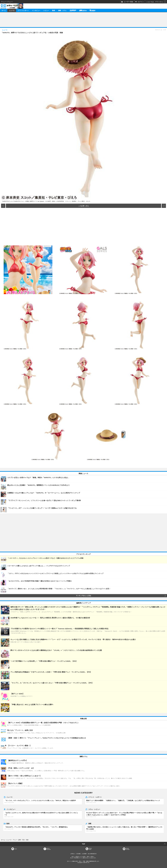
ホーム (4, 10)
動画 (54, 10)
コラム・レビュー (94, 809)
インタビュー (36, 10)
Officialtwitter (90, 849)
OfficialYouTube (128, 849)
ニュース (12, 10)
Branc (93, 10)
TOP (84, 844)
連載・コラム (62, 10)
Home (16, 849)
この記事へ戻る (83, 206)
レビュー (46, 10)
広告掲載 (78, 854)
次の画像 (164, 206)
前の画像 (3, 206)
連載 (90, 823)
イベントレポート (23, 10)
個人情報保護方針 (92, 854)
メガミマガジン (83, 10)
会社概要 (84, 854)
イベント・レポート (95, 797)
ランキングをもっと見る (84, 596)
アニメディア (73, 10)
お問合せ (73, 854)
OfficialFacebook (49, 849)
